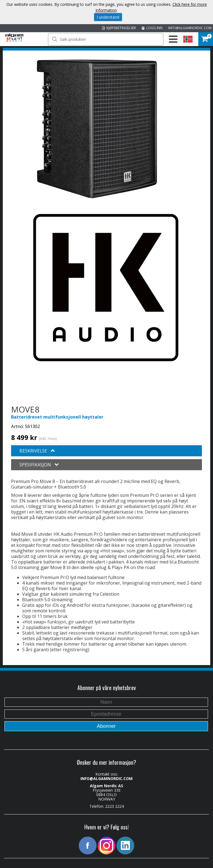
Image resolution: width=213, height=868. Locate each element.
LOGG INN (152, 28)
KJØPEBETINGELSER (119, 28)
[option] (97, 129)
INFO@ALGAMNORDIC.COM (190, 28)
